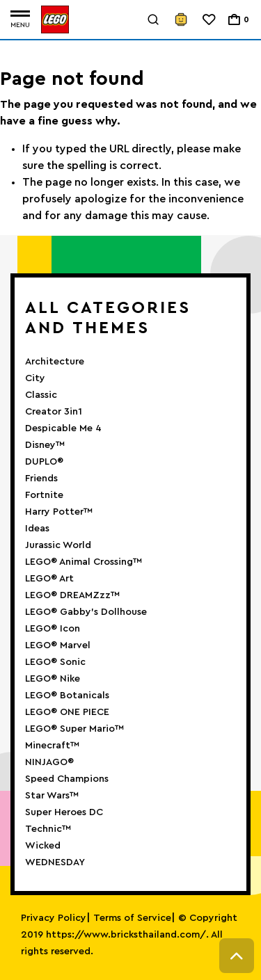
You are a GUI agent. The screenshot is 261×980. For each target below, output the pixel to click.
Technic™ (48, 829)
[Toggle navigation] (20, 20)
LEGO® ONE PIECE (67, 712)
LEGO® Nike (53, 679)
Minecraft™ (52, 746)
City (35, 378)
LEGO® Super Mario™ (74, 729)
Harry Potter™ (59, 512)
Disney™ (45, 445)
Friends (41, 479)
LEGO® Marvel (58, 645)
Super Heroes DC (64, 812)
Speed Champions (67, 779)
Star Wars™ (52, 796)
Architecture (55, 362)
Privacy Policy (54, 918)
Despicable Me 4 (63, 428)
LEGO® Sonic (55, 662)
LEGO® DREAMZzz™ (72, 595)
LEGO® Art (49, 579)
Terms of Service (132, 918)
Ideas (37, 529)
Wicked (43, 846)
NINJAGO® (49, 762)
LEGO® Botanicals (67, 696)
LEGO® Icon (53, 629)
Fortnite (44, 495)
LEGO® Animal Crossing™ (84, 562)
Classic (41, 395)
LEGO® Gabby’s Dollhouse (86, 612)
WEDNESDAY (55, 862)
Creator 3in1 (54, 412)
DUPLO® (44, 462)
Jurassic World (58, 545)
